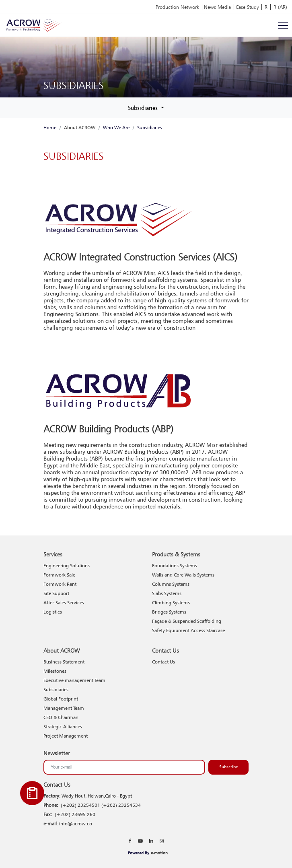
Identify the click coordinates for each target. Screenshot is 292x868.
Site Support (56, 593)
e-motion (159, 853)
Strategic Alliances (63, 726)
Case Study (247, 7)
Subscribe (229, 767)
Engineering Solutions (67, 565)
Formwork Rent (60, 584)
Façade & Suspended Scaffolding (187, 621)
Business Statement (64, 662)
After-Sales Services (64, 602)
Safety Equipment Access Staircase (188, 630)
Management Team (64, 708)
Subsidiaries (144, 108)
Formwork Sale (59, 575)
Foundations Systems (175, 565)
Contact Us (163, 662)
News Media (217, 7)
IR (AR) (280, 7)
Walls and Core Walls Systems (183, 575)
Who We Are (116, 127)
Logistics (53, 612)
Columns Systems (171, 584)
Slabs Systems (167, 593)
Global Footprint (61, 699)
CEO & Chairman (61, 717)
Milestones (55, 671)
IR (265, 7)
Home (50, 127)
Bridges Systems (169, 612)
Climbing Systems (171, 602)
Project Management (66, 736)
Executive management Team (74, 680)
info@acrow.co (76, 824)
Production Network (177, 7)
